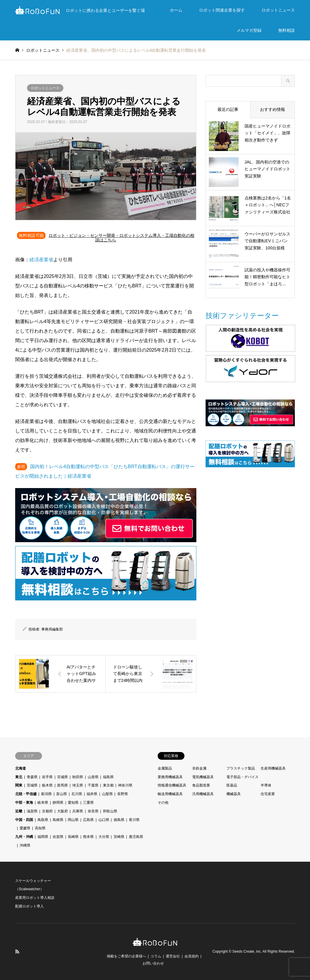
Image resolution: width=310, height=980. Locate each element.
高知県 (40, 828)
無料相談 (286, 30)
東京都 (108, 785)
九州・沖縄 (24, 837)
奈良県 (93, 811)
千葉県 (93, 785)
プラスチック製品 (241, 768)
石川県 (77, 794)
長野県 (123, 794)
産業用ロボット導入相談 (35, 898)
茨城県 (32, 785)
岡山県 (73, 820)
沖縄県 (25, 845)
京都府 (47, 811)
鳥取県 (43, 820)
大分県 (104, 837)
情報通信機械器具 (172, 785)
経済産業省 (41, 260)
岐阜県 (43, 803)
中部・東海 (24, 803)
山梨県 (107, 794)
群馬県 (62, 785)
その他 (163, 803)
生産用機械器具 (273, 768)
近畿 (19, 811)
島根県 (58, 820)
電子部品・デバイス (242, 777)
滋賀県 (32, 811)
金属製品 (165, 768)
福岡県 (43, 837)
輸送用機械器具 (170, 794)
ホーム (176, 10)
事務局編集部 (52, 629)
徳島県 (119, 820)
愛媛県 (25, 828)
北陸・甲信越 (26, 794)
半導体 (266, 785)
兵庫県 (78, 811)
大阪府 (62, 811)
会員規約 (192, 956)
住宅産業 (268, 794)
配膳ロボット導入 (29, 906)
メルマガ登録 (249, 30)
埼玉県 (78, 785)
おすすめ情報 (273, 109)
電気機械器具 (203, 777)
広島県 (88, 820)
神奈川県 (125, 785)
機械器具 (234, 794)
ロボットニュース (278, 10)
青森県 (32, 777)
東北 (19, 777)
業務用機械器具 (170, 777)
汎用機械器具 (203, 794)
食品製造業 (201, 785)
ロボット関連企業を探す (222, 10)
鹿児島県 (136, 837)
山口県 (104, 820)
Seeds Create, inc (246, 951)
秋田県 (78, 777)
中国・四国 (24, 820)
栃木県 (47, 785)
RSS (17, 951)
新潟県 (46, 794)
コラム (156, 956)
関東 (19, 785)
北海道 (21, 768)
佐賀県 (58, 837)
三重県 (88, 803)
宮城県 (62, 777)
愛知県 (73, 803)
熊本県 (88, 837)
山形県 (93, 777)
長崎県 (73, 837)
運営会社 (173, 956)
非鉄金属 (199, 768)
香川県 (134, 820)
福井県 (92, 794)
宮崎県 (119, 837)
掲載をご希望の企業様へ (126, 956)
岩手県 (47, 777)
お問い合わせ (153, 963)
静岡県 (58, 803)
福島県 (108, 777)
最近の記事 (228, 109)
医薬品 (232, 785)
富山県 (62, 794)
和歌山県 (110, 811)
